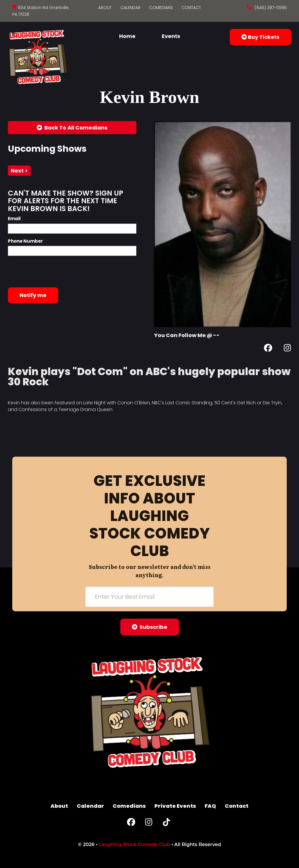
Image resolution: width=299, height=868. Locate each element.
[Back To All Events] (72, 128)
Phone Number (25, 241)
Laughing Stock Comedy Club (134, 844)
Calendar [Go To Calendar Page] (130, 8)
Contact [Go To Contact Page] (191, 8)
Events (171, 36)
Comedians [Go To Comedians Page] (161, 8)
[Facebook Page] (268, 349)
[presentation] (52, 272)
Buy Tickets (260, 37)
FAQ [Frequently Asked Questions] (210, 806)
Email (14, 219)
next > (19, 171)
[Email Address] (149, 597)
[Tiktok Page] (166, 823)
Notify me (33, 295)
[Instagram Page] (287, 349)
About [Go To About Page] (105, 8)
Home (127, 36)
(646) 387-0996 (270, 8)
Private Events (175, 806)
